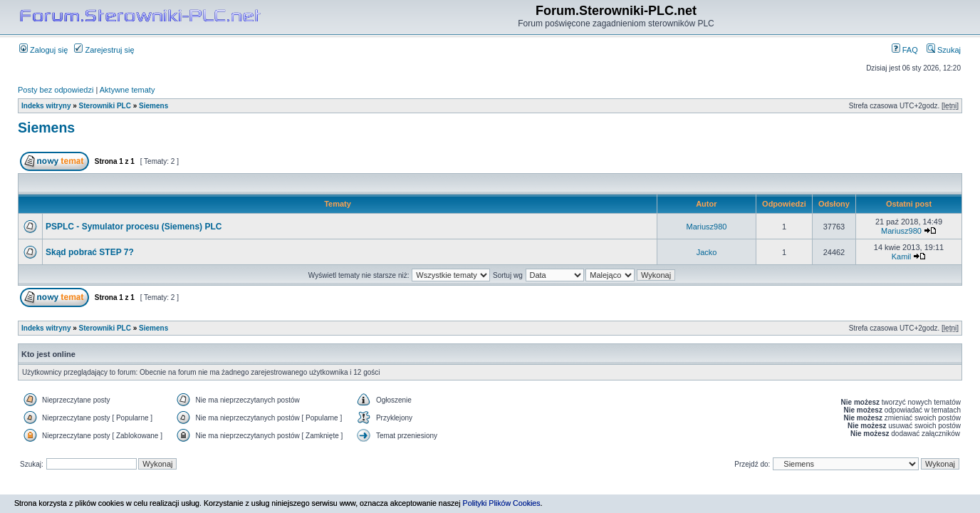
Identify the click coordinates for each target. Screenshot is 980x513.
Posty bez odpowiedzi (56, 90)
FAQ (905, 50)
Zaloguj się (43, 50)
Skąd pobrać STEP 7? (90, 252)
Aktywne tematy (127, 90)
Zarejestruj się (104, 50)
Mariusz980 (707, 227)
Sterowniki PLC (105, 106)
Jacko (707, 252)
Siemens (153, 106)
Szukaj (944, 50)
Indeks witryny (46, 106)
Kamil (902, 256)
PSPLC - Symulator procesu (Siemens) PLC (134, 227)
